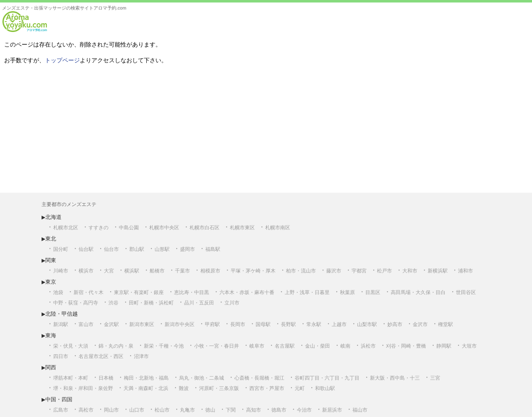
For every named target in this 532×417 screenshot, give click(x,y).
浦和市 (465, 271)
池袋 (58, 292)
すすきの (99, 228)
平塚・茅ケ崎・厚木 (253, 271)
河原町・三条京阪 (219, 388)
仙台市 (111, 249)
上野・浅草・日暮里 (307, 292)
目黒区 (373, 292)
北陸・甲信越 (62, 314)
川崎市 (61, 271)
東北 (51, 239)
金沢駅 (111, 324)
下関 (231, 410)
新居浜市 (332, 410)
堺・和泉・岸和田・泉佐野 (83, 388)
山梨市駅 (367, 324)
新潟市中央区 (180, 324)
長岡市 (238, 324)
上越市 (339, 324)
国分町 (61, 249)
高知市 (254, 410)
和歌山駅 (325, 388)
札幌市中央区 (164, 228)
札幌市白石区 (204, 228)
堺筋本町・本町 (71, 378)
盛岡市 (187, 249)
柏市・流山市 (301, 271)
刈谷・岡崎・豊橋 (406, 346)
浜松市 (368, 346)
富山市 (86, 324)
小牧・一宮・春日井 (217, 346)
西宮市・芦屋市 (267, 388)
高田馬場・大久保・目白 (418, 292)
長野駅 (288, 324)
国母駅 (263, 324)
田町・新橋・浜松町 (151, 303)
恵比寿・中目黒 (192, 292)
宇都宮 (359, 271)
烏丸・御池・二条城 (202, 378)
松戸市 (384, 271)
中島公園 (129, 228)
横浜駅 (132, 271)
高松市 (86, 410)
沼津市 (141, 356)
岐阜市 (257, 346)
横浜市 (86, 271)
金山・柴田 (318, 346)
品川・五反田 (199, 303)
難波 (184, 388)
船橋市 (157, 271)
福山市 (360, 410)
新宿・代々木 (89, 292)
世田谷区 (466, 292)
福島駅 (213, 249)
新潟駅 (61, 324)
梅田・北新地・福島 (146, 378)
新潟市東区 (142, 324)
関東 (51, 260)
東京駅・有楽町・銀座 (139, 292)
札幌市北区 (66, 228)
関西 (51, 367)
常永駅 (314, 324)
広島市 (61, 410)
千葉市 (182, 271)
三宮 (435, 378)
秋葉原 (347, 292)
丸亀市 (187, 410)
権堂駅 (446, 324)
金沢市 (420, 324)
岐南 (345, 346)
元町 (300, 388)
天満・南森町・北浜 (146, 388)
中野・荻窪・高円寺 (76, 303)
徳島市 (279, 410)
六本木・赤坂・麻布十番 (247, 292)
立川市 (232, 303)
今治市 (304, 410)
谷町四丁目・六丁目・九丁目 (327, 378)
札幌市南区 (278, 228)
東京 (51, 282)
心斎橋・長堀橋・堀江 (259, 378)
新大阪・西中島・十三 (395, 378)
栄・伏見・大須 (71, 346)
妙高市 (395, 324)
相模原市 (210, 271)
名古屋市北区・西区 (101, 356)
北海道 (53, 217)
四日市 (61, 356)
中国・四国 (59, 399)
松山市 (162, 410)
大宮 (109, 271)
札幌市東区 (242, 228)
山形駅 (162, 249)
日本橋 (106, 378)
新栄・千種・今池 (164, 346)
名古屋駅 (285, 346)
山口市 (137, 410)
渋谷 (113, 303)
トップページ (62, 60)
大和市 (410, 271)
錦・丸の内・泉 (116, 346)
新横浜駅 (438, 271)
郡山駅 (137, 249)
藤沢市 (334, 271)
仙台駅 (86, 249)
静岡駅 (444, 346)
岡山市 (111, 410)
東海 (51, 335)
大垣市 (469, 346)
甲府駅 (212, 324)
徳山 (210, 410)
